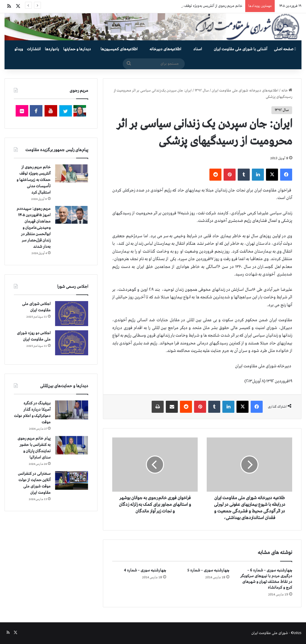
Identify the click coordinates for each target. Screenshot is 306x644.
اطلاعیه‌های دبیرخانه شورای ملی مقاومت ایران (245, 91)
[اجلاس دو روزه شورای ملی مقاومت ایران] (72, 343)
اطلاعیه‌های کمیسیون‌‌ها (119, 49)
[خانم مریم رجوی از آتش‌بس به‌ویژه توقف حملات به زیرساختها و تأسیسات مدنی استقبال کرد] (72, 173)
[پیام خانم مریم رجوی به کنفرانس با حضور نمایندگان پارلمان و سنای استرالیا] (72, 445)
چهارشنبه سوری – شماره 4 (145, 570)
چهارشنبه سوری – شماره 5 (208, 570)
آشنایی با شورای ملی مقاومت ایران (241, 49)
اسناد (198, 49)
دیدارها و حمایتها (77, 49)
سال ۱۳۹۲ (202, 91)
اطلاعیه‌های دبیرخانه (165, 49)
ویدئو (19, 49)
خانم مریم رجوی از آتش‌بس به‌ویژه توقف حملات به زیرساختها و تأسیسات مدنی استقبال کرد (34, 180)
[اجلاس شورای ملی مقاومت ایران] (72, 314)
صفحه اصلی (285, 49)
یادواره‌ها (52, 49)
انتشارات (34, 49)
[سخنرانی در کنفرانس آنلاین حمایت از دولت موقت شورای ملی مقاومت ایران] (72, 480)
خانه (287, 91)
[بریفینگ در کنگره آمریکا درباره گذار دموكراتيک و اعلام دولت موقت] (72, 410)
